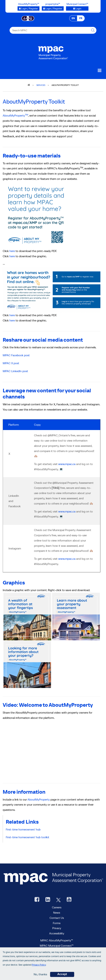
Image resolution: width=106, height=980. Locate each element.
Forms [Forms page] (57, 923)
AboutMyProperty (15, 115)
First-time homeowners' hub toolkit (28, 837)
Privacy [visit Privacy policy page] (57, 928)
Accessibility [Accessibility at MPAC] (57, 933)
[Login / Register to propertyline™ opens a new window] (53, 8)
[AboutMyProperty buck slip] (52, 289)
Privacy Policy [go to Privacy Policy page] (39, 965)
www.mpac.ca (67, 464)
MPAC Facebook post (16, 355)
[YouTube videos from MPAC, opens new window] (69, 900)
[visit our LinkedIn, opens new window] (48, 900)
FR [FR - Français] (81, 18)
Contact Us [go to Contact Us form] (57, 918)
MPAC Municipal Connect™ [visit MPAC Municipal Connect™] (57, 946)
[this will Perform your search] (93, 30)
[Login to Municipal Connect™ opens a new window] (77, 8)
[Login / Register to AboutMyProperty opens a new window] (28, 8)
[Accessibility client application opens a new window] (28, 18)
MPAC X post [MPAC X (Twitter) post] (11, 363)
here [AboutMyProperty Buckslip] (12, 251)
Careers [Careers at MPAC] (57, 907)
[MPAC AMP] (36, 214)
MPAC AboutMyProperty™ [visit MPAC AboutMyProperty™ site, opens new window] (57, 940)
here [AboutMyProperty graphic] (12, 256)
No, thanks (40, 974)
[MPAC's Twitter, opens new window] (58, 900)
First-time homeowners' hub (23, 829)
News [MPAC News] (57, 913)
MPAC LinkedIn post (15, 371)
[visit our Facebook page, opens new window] (37, 900)
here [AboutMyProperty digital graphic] (12, 320)
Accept (62, 974)
